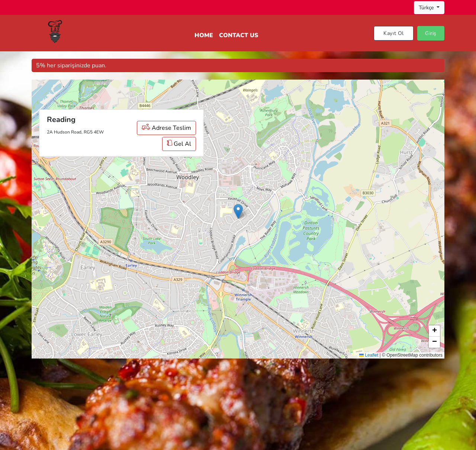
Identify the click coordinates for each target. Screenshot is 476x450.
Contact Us (239, 35)
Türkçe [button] (427, 8)
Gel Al (179, 144)
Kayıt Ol (394, 33)
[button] (238, 211)
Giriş (431, 33)
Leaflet (369, 355)
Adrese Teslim (166, 128)
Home (204, 35)
